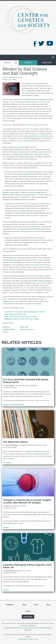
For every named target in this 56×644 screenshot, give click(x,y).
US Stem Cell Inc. (32, 125)
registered (27, 174)
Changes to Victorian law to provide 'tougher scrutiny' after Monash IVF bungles (27, 501)
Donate (28, 63)
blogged (33, 138)
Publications (10, 605)
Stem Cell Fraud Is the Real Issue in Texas (21, 317)
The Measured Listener (15, 442)
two (32, 154)
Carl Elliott (22, 211)
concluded (28, 141)
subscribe (28, 617)
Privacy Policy (23, 639)
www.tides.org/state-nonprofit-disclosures (28, 628)
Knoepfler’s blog (36, 281)
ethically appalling (11, 260)
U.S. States (7, 463)
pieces (39, 154)
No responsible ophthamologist (29, 229)
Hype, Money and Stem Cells (15, 314)
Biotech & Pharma (27, 329)
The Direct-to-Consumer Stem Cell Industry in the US (25, 312)
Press (36, 605)
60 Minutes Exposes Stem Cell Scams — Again (22, 319)
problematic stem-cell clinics (39, 136)
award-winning (35, 192)
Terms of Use (33, 639)
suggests (41, 152)
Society (5, 332)
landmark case (9, 301)
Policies (6, 527)
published (18, 150)
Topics (24, 605)
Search (8, 63)
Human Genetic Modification (14, 404)
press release (31, 204)
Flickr (12, 323)
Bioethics (6, 327)
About (48, 605)
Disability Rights (9, 329)
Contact (28, 611)
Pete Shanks (10, 77)
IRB (26, 222)
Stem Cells (24, 327)
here (29, 197)
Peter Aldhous (20, 157)
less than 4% (37, 265)
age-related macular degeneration (35, 99)
